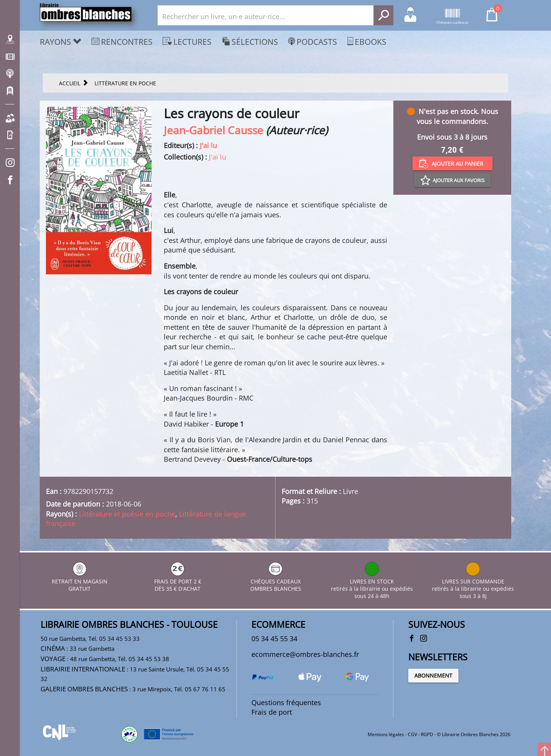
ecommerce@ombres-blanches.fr (305, 654)
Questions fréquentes (286, 702)
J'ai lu (208, 145)
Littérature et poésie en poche (127, 514)
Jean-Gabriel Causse (214, 130)
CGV (412, 734)
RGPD (427, 734)
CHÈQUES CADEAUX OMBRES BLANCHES (276, 581)
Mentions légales (386, 734)
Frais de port (272, 712)
